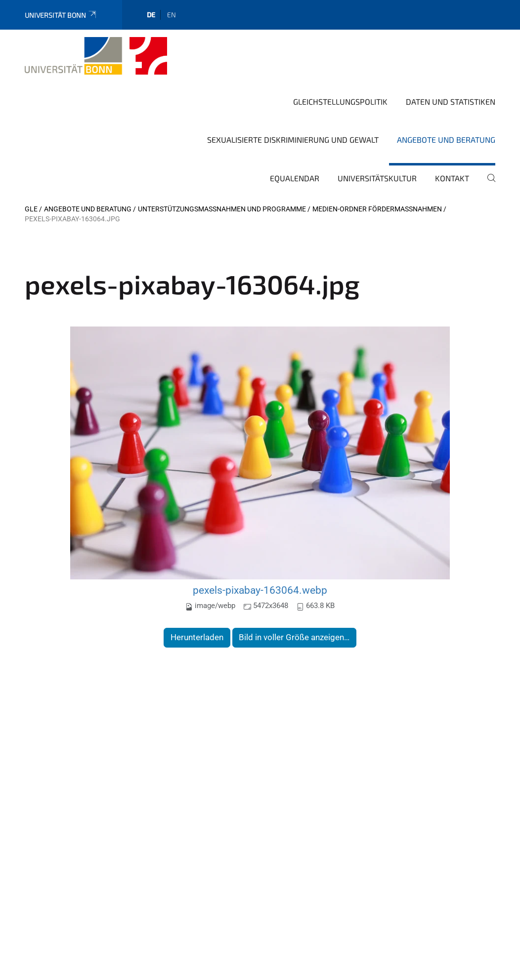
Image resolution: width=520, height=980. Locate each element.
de (151, 15)
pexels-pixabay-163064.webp (260, 590)
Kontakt (452, 178)
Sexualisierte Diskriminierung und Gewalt (293, 140)
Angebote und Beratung (446, 140)
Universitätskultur (377, 178)
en (172, 15)
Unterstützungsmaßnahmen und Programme (222, 209)
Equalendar (295, 178)
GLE (31, 209)
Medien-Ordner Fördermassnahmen (377, 209)
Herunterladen (197, 637)
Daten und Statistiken (451, 102)
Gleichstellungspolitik (340, 102)
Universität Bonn (61, 15)
